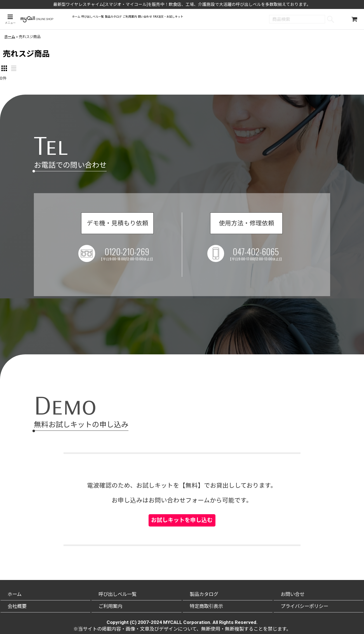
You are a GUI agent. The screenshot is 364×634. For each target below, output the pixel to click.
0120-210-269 (131, 258)
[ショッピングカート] (354, 20)
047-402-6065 (260, 258)
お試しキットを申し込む (182, 509)
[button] (9, 20)
